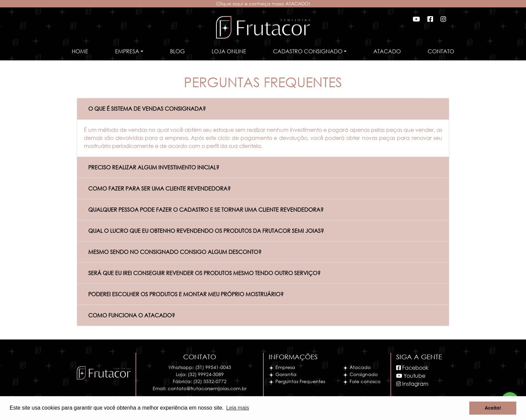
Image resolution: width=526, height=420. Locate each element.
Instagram (412, 384)
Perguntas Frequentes (297, 381)
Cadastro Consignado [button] (308, 51)
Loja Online (229, 51)
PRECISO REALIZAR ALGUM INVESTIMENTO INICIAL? (154, 167)
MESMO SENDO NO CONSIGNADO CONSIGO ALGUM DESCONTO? (175, 252)
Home (80, 51)
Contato (441, 51)
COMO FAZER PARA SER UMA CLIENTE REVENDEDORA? (159, 188)
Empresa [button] (127, 51)
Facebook (412, 368)
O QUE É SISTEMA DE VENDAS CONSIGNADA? (147, 109)
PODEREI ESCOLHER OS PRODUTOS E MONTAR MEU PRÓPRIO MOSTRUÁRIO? (186, 294)
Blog (177, 51)
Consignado (360, 374)
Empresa (282, 367)
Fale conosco (362, 381)
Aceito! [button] (493, 408)
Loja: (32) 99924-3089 (200, 374)
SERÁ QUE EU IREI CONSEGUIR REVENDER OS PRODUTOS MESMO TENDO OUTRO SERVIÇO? (204, 273)
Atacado (387, 51)
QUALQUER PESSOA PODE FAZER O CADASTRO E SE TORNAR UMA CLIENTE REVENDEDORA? (206, 209)
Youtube (411, 376)
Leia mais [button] (238, 408)
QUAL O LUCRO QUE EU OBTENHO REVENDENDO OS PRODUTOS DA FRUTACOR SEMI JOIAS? (206, 231)
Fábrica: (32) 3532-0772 (200, 381)
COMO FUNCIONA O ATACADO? (131, 315)
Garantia (283, 374)
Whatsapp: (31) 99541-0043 (200, 367)
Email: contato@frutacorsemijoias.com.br (200, 388)
